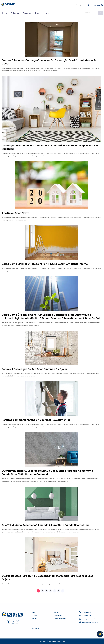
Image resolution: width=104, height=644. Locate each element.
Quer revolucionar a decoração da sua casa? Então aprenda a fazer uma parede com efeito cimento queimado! (47, 473)
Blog (37, 13)
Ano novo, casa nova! (15, 213)
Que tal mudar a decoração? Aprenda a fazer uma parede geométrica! (46, 525)
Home (5, 13)
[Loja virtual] (102, 5)
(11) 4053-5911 (86, 612)
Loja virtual (97, 5)
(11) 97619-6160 (87, 616)
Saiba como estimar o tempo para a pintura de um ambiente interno (45, 264)
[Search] (91, 13)
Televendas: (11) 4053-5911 (79, 5)
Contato (47, 13)
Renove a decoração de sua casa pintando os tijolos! (35, 369)
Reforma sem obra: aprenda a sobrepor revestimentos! (37, 420)
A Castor (15, 13)
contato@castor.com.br (89, 619)
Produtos (27, 13)
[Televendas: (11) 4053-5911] (88, 5)
